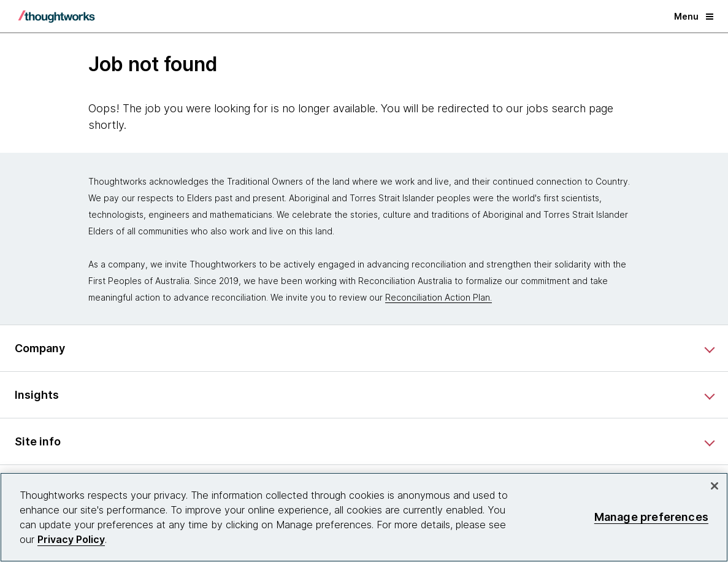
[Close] (715, 486)
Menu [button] (694, 16)
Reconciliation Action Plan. (439, 297)
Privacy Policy (71, 539)
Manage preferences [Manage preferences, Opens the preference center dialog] (651, 517)
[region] (364, 517)
